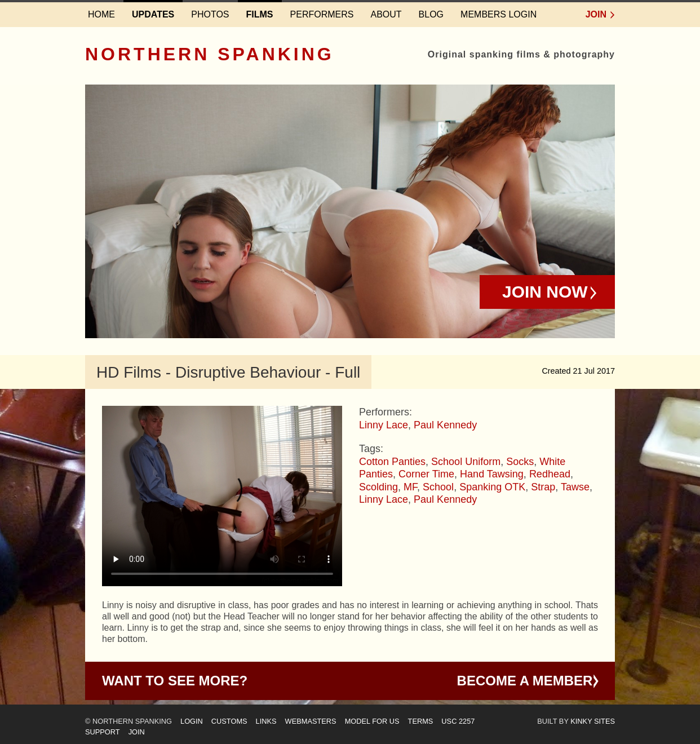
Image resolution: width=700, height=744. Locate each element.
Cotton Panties (392, 462)
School (438, 487)
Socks (520, 462)
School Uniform (466, 462)
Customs (229, 721)
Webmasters (311, 721)
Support (103, 732)
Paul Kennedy (445, 425)
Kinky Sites (593, 721)
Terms (421, 721)
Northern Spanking (210, 54)
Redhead (550, 474)
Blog (431, 14)
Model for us (372, 721)
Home (101, 14)
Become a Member (525, 681)
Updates (153, 14)
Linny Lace (384, 425)
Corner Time (426, 474)
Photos (210, 14)
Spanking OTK (492, 487)
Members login (499, 14)
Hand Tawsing (492, 474)
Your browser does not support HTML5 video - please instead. (222, 496)
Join (596, 14)
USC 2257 (458, 721)
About (386, 14)
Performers (322, 14)
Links (266, 721)
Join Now (545, 292)
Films (260, 14)
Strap (543, 487)
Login (192, 721)
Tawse (575, 487)
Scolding (378, 487)
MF (410, 487)
